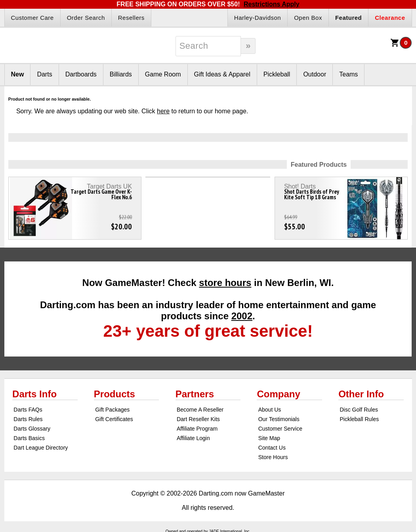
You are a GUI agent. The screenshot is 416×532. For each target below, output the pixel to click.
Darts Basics (29, 438)
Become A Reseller (200, 410)
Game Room (163, 74)
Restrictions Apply (272, 4)
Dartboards (81, 74)
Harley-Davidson (258, 18)
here (163, 111)
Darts (44, 74)
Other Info (361, 394)
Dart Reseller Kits (198, 419)
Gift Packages (112, 410)
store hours (225, 283)
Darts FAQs (28, 410)
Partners (195, 394)
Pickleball (277, 74)
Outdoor (315, 74)
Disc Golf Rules (359, 410)
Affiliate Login (193, 438)
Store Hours (273, 457)
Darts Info (34, 394)
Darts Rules (28, 419)
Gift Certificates (114, 419)
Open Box (308, 18)
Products (114, 394)
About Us (270, 410)
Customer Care (32, 18)
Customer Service (280, 429)
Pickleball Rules (359, 419)
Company (278, 394)
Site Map (269, 438)
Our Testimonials (279, 419)
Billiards (121, 74)
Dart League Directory (41, 448)
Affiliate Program (197, 429)
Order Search (86, 18)
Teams (348, 74)
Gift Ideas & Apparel (222, 74)
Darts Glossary (32, 429)
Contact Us (272, 448)
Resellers (131, 18)
